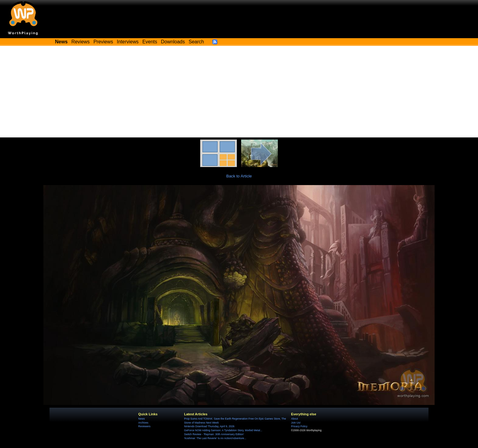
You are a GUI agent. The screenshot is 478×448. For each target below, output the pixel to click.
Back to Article (239, 176)
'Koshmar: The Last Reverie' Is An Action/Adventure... (215, 438)
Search (196, 42)
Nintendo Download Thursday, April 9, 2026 (209, 426)
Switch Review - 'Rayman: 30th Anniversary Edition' (214, 434)
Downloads (173, 42)
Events (150, 42)
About (294, 419)
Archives (143, 423)
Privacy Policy (299, 426)
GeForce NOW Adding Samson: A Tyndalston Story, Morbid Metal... (223, 430)
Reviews (81, 42)
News (141, 419)
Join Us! (296, 423)
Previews (103, 42)
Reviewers (144, 426)
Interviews (128, 42)
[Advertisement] (239, 92)
